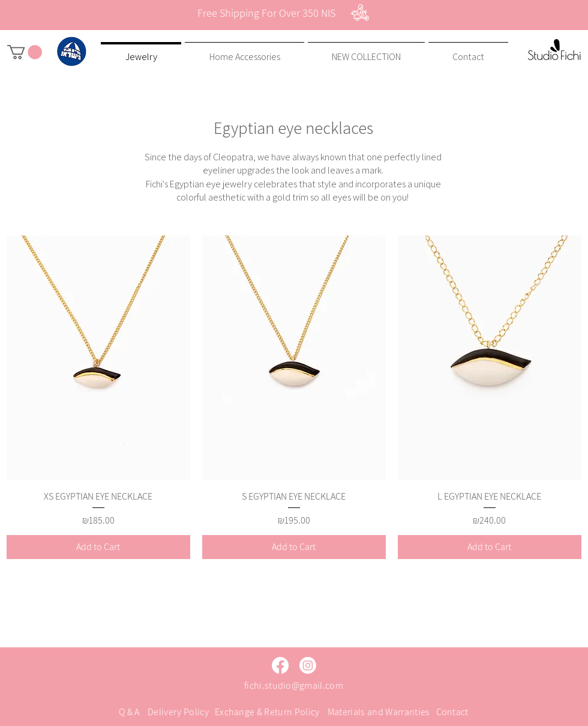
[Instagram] (308, 665)
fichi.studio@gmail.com (294, 685)
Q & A (129, 712)
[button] (25, 52)
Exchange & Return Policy (267, 712)
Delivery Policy (178, 712)
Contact (452, 712)
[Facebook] (280, 665)
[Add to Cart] (98, 547)
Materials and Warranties (379, 712)
